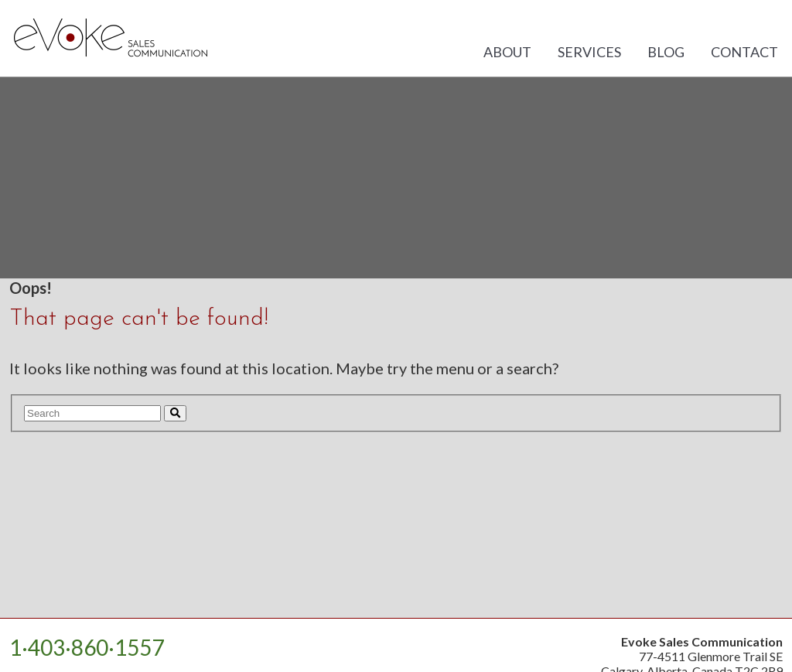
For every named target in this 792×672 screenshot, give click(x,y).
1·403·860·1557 (87, 647)
